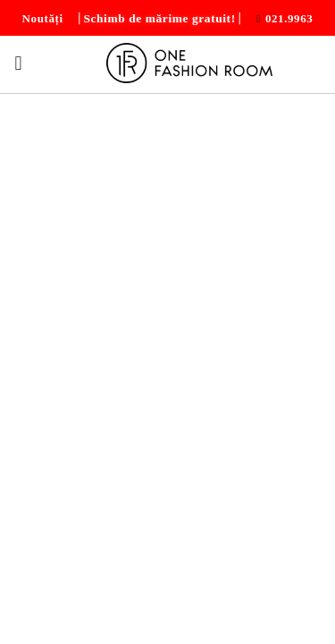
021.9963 (289, 18)
